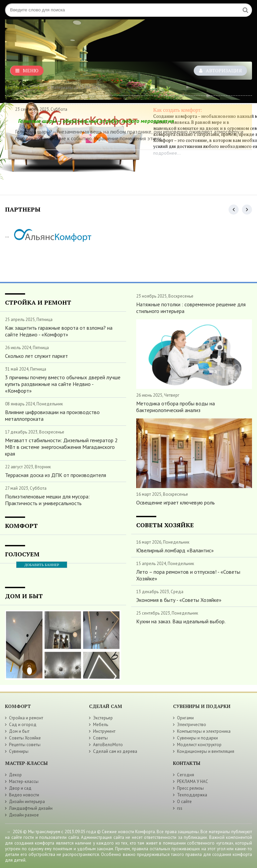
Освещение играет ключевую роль (176, 502)
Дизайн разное (24, 815)
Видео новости (24, 795)
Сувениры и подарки (197, 738)
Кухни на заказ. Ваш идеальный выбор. (181, 621)
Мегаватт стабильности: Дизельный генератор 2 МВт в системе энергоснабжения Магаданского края (61, 447)
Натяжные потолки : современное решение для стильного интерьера (191, 308)
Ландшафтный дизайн (31, 808)
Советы (100, 738)
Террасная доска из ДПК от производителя (56, 475)
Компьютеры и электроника (204, 731)
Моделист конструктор (199, 745)
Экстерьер (103, 718)
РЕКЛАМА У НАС (193, 781)
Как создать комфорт (26, 88)
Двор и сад (20, 788)
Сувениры (19, 751)
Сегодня (186, 775)
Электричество (192, 725)
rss (180, 808)
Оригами (185, 718)
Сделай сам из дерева (115, 751)
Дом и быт (19, 731)
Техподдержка (192, 795)
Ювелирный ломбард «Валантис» (175, 550)
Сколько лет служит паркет (36, 356)
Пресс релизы (190, 788)
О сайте (184, 802)
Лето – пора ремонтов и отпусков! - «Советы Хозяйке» (188, 575)
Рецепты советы (25, 745)
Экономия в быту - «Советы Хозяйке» (179, 600)
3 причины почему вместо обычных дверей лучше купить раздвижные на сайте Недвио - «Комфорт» (63, 384)
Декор (15, 775)
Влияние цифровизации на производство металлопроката (52, 415)
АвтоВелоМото (108, 745)
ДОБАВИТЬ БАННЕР (42, 565)
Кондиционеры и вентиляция (206, 751)
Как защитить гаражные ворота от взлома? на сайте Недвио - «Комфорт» (59, 331)
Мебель (101, 725)
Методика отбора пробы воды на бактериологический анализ (176, 407)
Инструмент (104, 731)
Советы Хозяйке (25, 738)
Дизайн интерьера (27, 802)
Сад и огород (23, 725)
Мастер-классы (24, 781)
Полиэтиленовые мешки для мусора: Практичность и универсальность (47, 500)
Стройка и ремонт (26, 718)
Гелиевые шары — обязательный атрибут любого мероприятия (96, 121)
